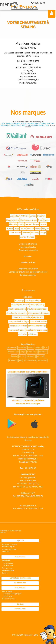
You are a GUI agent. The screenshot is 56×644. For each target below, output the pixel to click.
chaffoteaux (43, 352)
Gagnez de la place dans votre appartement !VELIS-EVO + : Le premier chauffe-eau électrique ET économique (28, 388)
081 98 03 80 (22, 509)
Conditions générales (28, 250)
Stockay (35, 233)
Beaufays (41, 216)
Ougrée (46, 229)
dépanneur (12, 348)
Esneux (47, 220)
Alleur (17, 216)
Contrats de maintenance (20, 578)
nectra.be (23, 334)
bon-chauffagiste (30, 360)
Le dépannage (7, 568)
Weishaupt (5, 125)
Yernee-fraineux (27, 237)
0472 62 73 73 (37, 456)
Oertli (11, 125)
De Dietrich (21, 125)
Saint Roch (50, 124)
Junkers (43, 124)
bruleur (14, 356)
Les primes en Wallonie (28, 269)
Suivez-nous (28, 291)
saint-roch (41, 356)
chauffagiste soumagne (37, 309)
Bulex (4, 124)
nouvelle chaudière (39, 322)
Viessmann (30, 124)
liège (23, 352)
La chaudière (7, 592)
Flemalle (13, 224)
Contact (20, 604)
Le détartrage (8, 565)
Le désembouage (28, 275)
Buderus (37, 124)
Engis (40, 220)
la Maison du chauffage (22, 317)
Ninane (38, 229)
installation (22, 348)
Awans (33, 216)
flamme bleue (32, 352)
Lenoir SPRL (38, 317)
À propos (20, 541)
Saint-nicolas (15, 233)
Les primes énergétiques (12, 594)
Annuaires (28, 256)
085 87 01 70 (22, 496)
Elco (27, 125)
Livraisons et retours (28, 244)
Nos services (20, 557)
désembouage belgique (38, 313)
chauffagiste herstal (20, 305)
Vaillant (9, 124)
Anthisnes (25, 216)
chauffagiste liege (33, 301)
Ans (12, 216)
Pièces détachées (8, 599)
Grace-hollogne (32, 224)
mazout (31, 348)
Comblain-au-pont (29, 220)
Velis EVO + (7, 596)
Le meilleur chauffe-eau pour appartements (28, 272)
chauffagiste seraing (17, 309)
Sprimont (26, 233)
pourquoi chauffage (18, 326)
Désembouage (20, 583)
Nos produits (20, 588)
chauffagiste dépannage (36, 330)
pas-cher (22, 356)
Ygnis (47, 125)
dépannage (13, 360)
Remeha (41, 125)
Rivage (43, 233)
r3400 (46, 348)
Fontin (21, 224)
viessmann (31, 356)
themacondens (14, 352)
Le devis (5, 573)
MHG (36, 125)
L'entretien (6, 561)
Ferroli (31, 125)
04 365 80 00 (22, 487)
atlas (21, 360)
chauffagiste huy (37, 305)
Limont (23, 229)
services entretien (17, 330)
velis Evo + (33, 334)
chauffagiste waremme (17, 313)
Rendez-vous (20, 609)
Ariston (23, 124)
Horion (10, 229)
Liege (16, 229)
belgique (39, 348)
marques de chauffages (19, 322)
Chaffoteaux (16, 124)
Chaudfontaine (13, 220)
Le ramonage (8, 563)
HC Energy (19, 301)
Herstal (43, 224)
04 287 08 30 (39, 3)
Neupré (31, 229)
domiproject (43, 360)
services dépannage (37, 326)
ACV (15, 125)
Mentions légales (28, 247)
